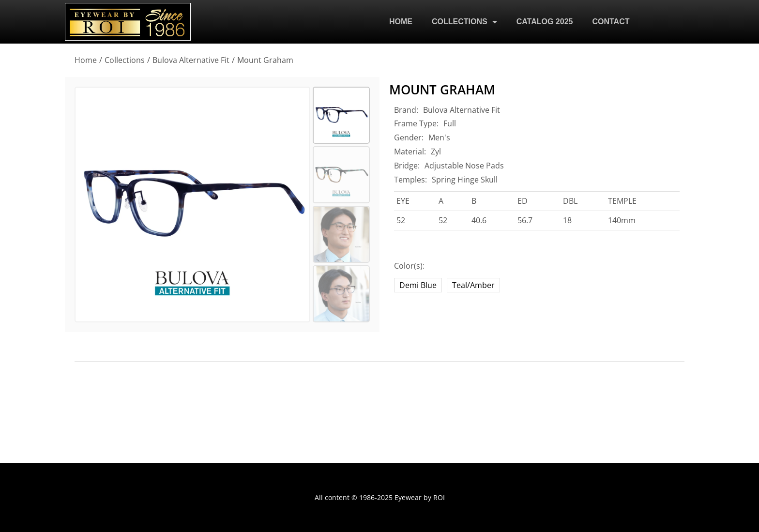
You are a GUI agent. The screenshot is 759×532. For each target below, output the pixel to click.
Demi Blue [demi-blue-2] (418, 285)
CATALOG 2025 (545, 22)
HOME (401, 22)
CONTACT (611, 22)
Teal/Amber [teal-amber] (473, 285)
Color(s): (409, 266)
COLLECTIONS (464, 22)
